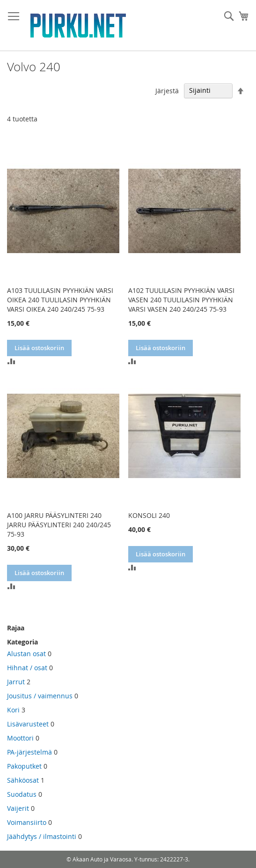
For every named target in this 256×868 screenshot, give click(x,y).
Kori (13, 710)
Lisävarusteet (28, 724)
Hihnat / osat (27, 668)
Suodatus (22, 794)
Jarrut (16, 682)
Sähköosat (23, 780)
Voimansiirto (27, 822)
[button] (11, 361)
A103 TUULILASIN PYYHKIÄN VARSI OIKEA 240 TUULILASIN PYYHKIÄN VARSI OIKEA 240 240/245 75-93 (60, 300)
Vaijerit (18, 808)
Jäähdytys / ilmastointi (42, 836)
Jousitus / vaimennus (40, 696)
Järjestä (167, 90)
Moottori (20, 738)
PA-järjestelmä (29, 752)
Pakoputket (24, 766)
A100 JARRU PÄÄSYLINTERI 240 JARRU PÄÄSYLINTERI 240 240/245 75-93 (59, 525)
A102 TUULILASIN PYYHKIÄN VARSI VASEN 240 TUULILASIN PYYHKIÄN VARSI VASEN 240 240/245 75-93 (181, 300)
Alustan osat (26, 654)
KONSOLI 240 (149, 515)
